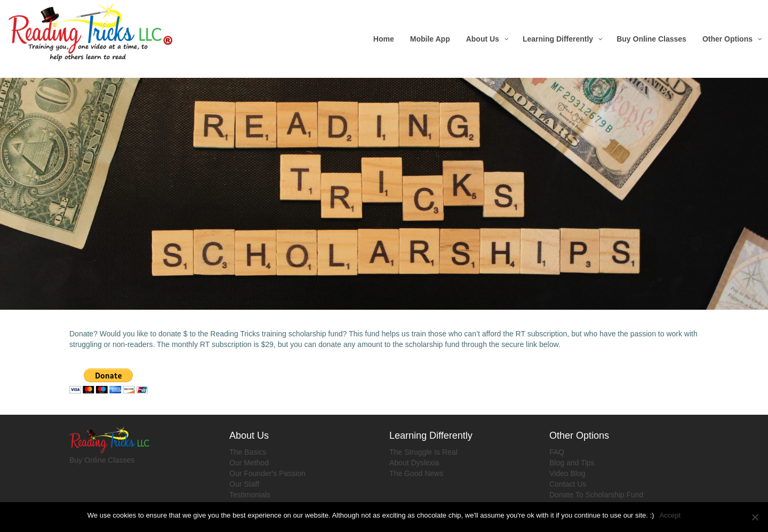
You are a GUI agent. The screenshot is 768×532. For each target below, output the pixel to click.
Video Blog (567, 473)
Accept (670, 515)
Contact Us (568, 484)
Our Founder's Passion (267, 473)
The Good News (416, 473)
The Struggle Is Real (423, 452)
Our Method (249, 463)
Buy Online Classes (102, 460)
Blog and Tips (572, 463)
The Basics (248, 452)
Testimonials (250, 495)
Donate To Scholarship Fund (596, 495)
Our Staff (244, 484)
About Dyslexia (414, 463)
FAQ (557, 452)
